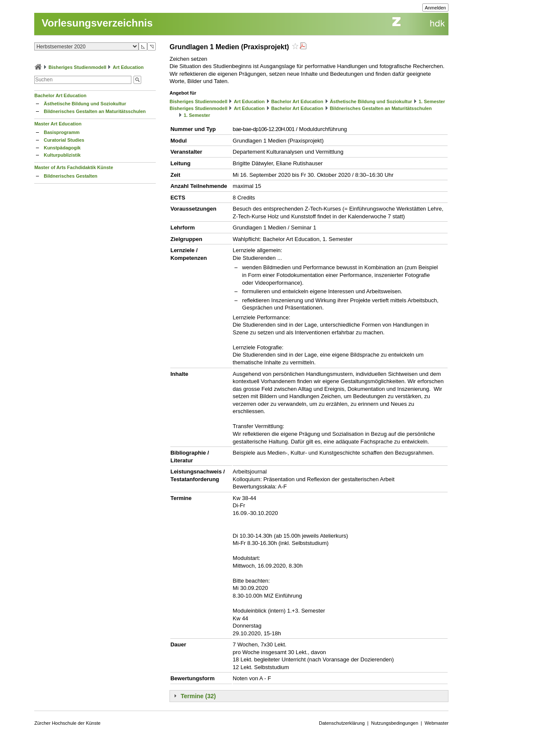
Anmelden (436, 8)
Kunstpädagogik (62, 148)
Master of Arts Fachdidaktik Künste (74, 167)
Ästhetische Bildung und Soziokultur (85, 104)
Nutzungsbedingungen (395, 723)
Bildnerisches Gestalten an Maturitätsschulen (95, 111)
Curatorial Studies (64, 140)
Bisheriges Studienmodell (77, 67)
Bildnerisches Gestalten (70, 176)
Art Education (128, 67)
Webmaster (436, 723)
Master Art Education (58, 124)
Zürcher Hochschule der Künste (67, 723)
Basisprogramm (62, 132)
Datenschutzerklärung (342, 723)
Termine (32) (198, 696)
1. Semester (432, 101)
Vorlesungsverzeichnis (97, 23)
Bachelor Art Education (60, 95)
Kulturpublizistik (62, 155)
